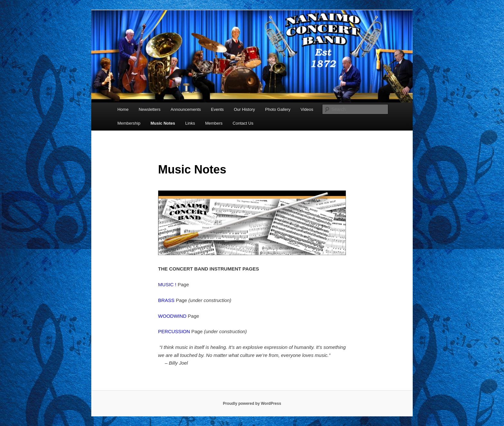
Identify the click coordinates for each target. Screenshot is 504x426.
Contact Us (243, 123)
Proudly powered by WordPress (252, 404)
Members (214, 123)
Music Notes (163, 123)
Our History (245, 109)
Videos (307, 109)
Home (123, 109)
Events (217, 109)
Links (190, 123)
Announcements (186, 109)
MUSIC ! (168, 284)
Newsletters (149, 109)
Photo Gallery (278, 109)
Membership (129, 123)
